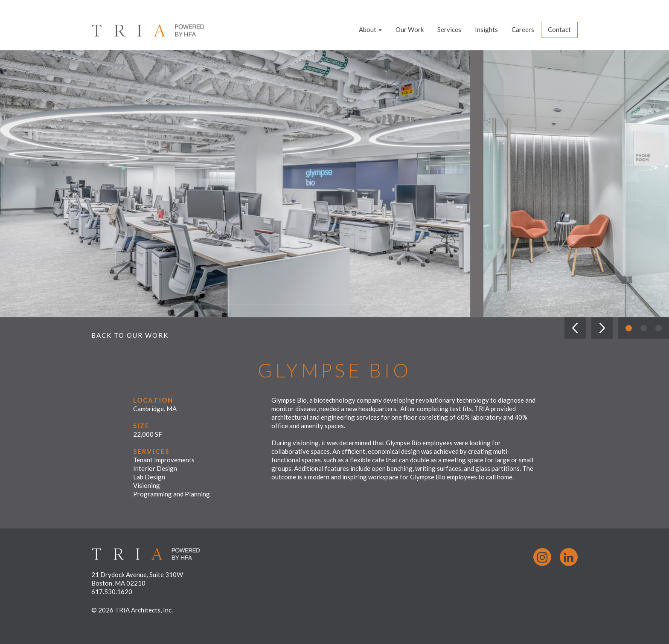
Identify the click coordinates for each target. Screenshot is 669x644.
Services (449, 29)
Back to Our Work (130, 335)
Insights (486, 29)
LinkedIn (569, 557)
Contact (559, 29)
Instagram (542, 557)
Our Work (410, 29)
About (370, 29)
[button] (575, 328)
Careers (523, 29)
